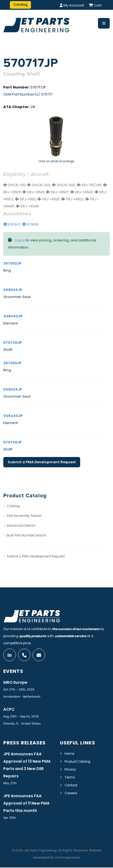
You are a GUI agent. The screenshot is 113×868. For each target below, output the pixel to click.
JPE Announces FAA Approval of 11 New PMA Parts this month (26, 804)
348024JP (13, 290)
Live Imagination (67, 858)
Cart (95, 5)
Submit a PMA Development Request (42, 462)
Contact (71, 786)
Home (69, 754)
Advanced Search (21, 526)
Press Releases (24, 743)
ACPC (9, 710)
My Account (72, 5)
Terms (70, 778)
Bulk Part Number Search (27, 535)
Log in (20, 240)
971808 (30, 224)
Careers (71, 794)
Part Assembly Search (24, 516)
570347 (12, 224)
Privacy (70, 770)
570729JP (13, 343)
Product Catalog (77, 762)
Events (13, 672)
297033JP (12, 263)
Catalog (13, 506)
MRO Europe (15, 683)
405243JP (13, 316)
